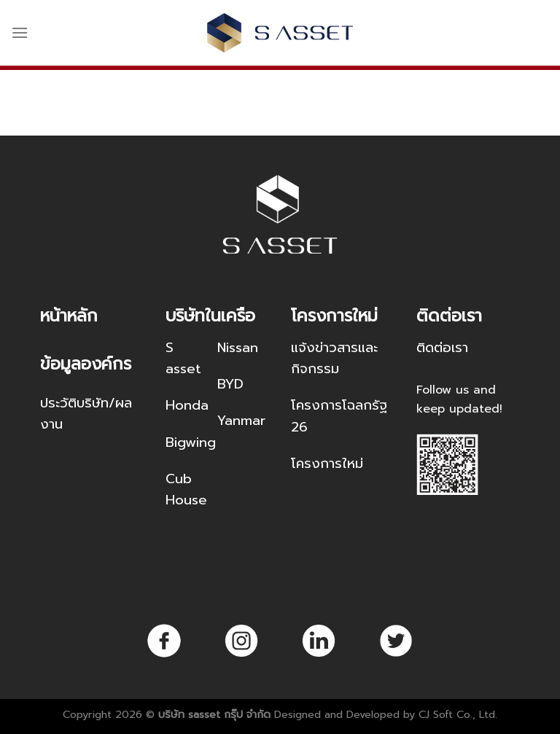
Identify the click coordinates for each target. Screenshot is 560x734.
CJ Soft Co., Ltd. (458, 714)
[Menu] (20, 32)
